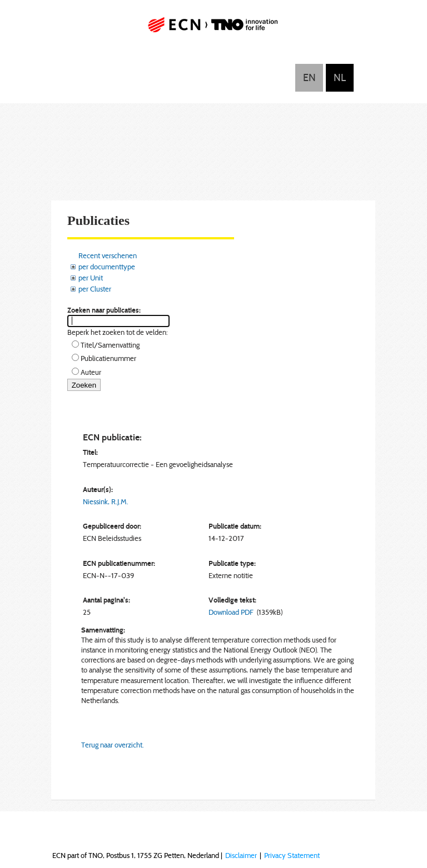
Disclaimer (241, 855)
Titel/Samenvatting (110, 345)
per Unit (91, 278)
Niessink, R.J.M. (106, 501)
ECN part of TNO (213, 29)
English (309, 78)
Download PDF (231, 612)
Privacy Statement (292, 855)
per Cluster (95, 289)
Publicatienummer (108, 358)
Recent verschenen (108, 255)
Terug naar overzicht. (113, 745)
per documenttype (107, 267)
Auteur (91, 372)
